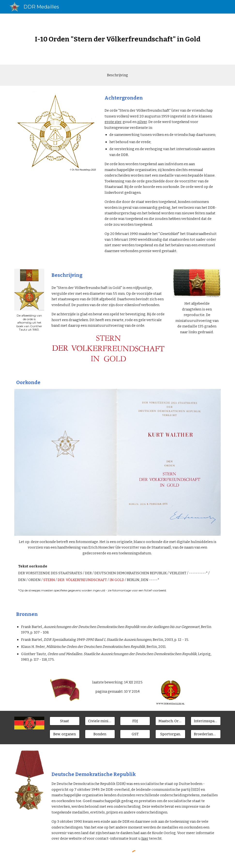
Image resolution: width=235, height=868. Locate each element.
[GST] (135, 734)
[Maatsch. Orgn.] (170, 721)
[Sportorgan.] (170, 734)
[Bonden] (100, 734)
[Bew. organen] (65, 734)
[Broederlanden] (206, 734)
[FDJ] (135, 721)
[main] (117, 39)
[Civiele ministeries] (100, 721)
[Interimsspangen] (206, 721)
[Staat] (65, 721)
